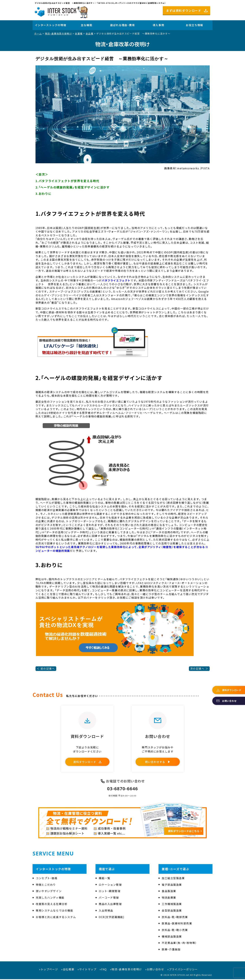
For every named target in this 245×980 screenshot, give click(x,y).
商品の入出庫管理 (110, 905)
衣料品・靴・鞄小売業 (175, 931)
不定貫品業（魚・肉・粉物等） (179, 944)
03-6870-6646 (123, 789)
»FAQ (103, 970)
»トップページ (48, 970)
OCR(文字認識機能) (112, 918)
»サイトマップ (87, 970)
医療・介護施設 (171, 950)
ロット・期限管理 (110, 892)
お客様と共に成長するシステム (56, 918)
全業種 (79, 34)
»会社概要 (68, 970)
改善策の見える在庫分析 (52, 905)
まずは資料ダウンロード (184, 10)
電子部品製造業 (172, 885)
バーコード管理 (109, 898)
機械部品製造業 (172, 937)
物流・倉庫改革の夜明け (58, 34)
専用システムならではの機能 (55, 911)
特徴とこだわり (46, 885)
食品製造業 (169, 892)
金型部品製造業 (172, 911)
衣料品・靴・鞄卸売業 (175, 918)
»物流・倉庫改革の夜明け (126, 970)
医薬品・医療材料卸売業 (177, 924)
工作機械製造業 (172, 905)
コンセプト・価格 (47, 879)
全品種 (90, 34)
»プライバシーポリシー (183, 970)
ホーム (38, 34)
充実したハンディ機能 (50, 898)
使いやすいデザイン (49, 892)
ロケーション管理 (110, 885)
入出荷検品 (106, 911)
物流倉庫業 (169, 898)
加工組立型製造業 (173, 879)
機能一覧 (105, 879)
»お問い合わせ (155, 970)
